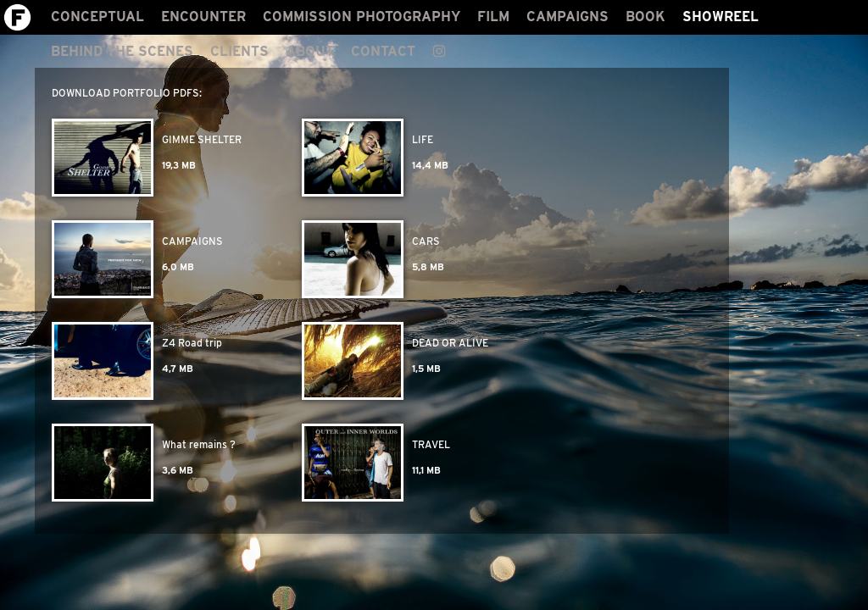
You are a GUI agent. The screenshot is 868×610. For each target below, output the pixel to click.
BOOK (645, 17)
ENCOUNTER (203, 17)
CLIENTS (239, 51)
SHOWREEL (721, 17)
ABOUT (310, 51)
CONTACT (383, 51)
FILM (493, 17)
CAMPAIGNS (568, 17)
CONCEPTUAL (97, 17)
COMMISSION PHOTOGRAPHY (362, 17)
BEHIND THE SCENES (122, 51)
